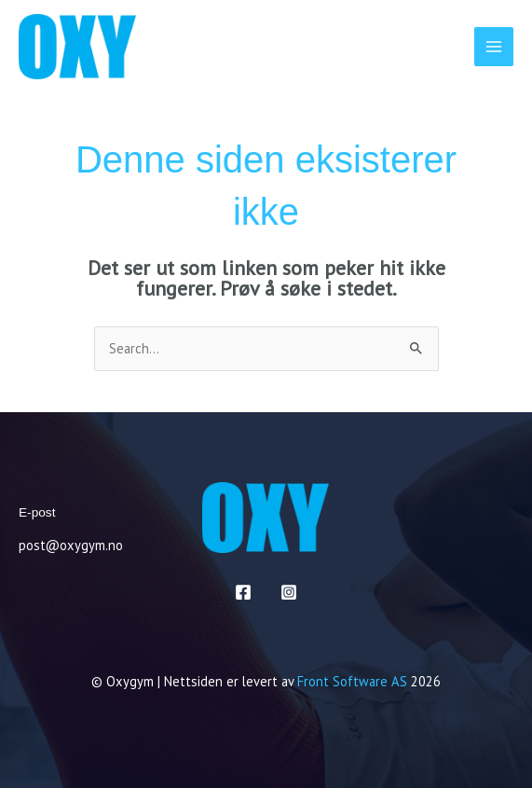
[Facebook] (243, 592)
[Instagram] (289, 592)
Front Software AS (352, 681)
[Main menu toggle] (494, 47)
